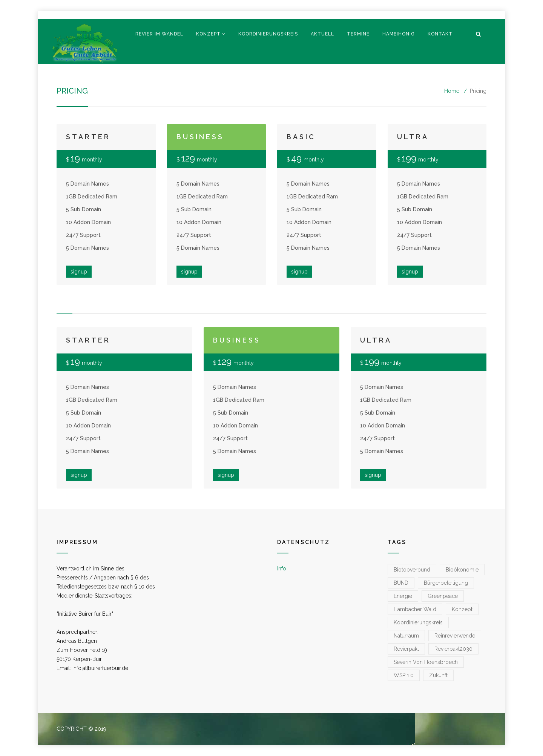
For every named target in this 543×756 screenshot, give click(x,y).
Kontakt (440, 34)
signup (79, 272)
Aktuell (322, 34)
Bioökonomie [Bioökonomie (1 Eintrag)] (462, 570)
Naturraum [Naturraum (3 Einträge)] (406, 636)
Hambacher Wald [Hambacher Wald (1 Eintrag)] (415, 609)
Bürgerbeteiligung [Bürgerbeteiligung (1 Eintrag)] (446, 583)
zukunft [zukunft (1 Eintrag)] (438, 675)
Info (282, 569)
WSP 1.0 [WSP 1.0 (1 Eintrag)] (404, 675)
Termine (358, 34)
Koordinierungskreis (268, 34)
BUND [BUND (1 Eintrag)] (401, 583)
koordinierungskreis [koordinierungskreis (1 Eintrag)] (418, 622)
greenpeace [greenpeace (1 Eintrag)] (443, 596)
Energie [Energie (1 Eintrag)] (403, 596)
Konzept (208, 34)
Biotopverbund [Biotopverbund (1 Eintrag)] (412, 570)
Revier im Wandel (159, 34)
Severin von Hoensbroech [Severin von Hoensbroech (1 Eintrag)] (426, 662)
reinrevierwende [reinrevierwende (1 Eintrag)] (455, 636)
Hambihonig (399, 34)
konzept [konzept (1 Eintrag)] (462, 609)
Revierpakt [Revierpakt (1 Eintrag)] (406, 649)
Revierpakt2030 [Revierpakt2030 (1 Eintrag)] (453, 649)
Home (452, 91)
